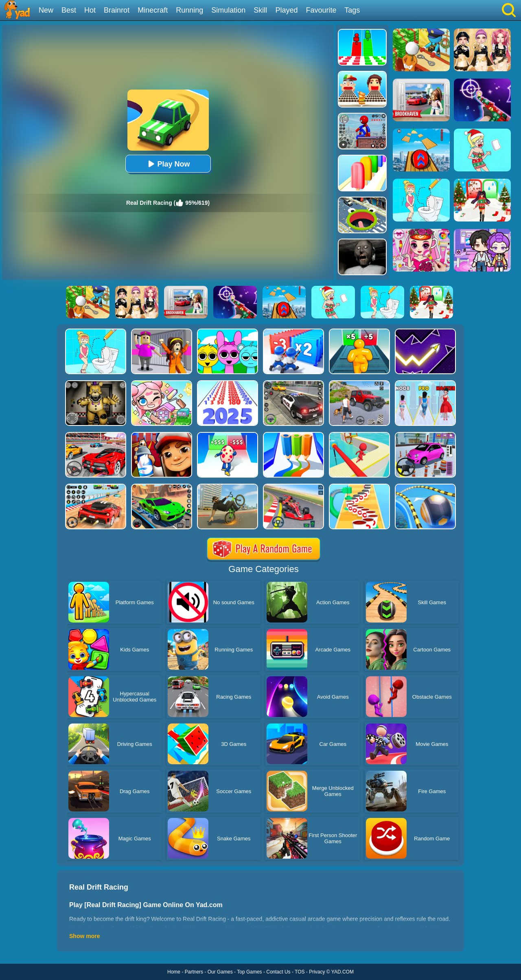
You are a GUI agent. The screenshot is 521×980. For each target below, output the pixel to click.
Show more (84, 936)
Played (286, 10)
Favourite (321, 10)
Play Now (168, 164)
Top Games (249, 972)
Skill (260, 10)
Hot (90, 10)
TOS (300, 972)
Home (174, 972)
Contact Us (278, 972)
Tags (352, 10)
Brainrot (117, 10)
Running (189, 10)
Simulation (228, 10)
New (46, 10)
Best (69, 10)
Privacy (317, 972)
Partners (194, 972)
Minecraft (153, 10)
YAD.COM (343, 972)
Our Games (220, 972)
